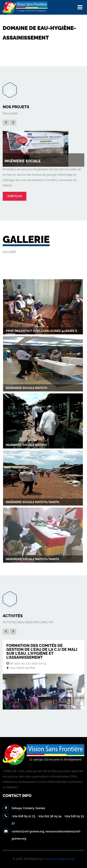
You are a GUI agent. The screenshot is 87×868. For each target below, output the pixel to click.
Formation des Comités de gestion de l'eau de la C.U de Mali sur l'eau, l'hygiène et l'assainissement (42, 651)
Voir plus (15, 196)
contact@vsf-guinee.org (28, 831)
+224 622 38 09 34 (50, 816)
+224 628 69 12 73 (23, 816)
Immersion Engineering (59, 859)
